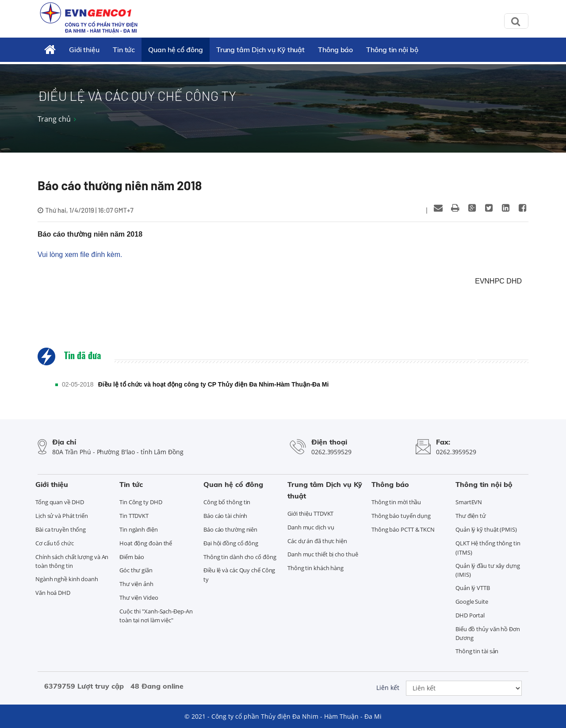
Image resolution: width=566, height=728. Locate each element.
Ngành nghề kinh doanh (67, 579)
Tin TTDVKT (134, 516)
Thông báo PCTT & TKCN (403, 529)
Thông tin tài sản (477, 651)
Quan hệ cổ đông (176, 50)
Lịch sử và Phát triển (62, 516)
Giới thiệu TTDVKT (310, 513)
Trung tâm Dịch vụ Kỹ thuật (260, 50)
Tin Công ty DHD (141, 502)
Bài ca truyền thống (61, 529)
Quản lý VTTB (473, 588)
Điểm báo (132, 557)
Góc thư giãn (136, 570)
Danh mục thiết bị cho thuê (323, 554)
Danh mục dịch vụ (311, 527)
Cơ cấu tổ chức (55, 543)
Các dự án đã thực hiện (317, 541)
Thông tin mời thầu (396, 502)
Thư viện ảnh (136, 584)
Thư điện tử (471, 516)
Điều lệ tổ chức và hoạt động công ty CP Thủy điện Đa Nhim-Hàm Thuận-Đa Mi (214, 384)
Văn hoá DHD (53, 593)
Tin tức (124, 50)
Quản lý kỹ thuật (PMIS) (486, 529)
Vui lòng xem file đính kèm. (80, 255)
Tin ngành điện (139, 529)
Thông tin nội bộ (392, 50)
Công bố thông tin (227, 502)
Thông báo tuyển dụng (401, 516)
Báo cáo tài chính (225, 516)
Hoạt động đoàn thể (146, 543)
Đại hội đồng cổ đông (231, 543)
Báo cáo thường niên (230, 529)
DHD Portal (470, 615)
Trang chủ (54, 119)
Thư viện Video (139, 598)
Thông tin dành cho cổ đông (240, 557)
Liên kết (388, 688)
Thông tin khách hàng (316, 568)
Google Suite (472, 602)
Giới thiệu (84, 50)
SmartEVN (469, 502)
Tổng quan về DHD (59, 502)
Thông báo (335, 50)
